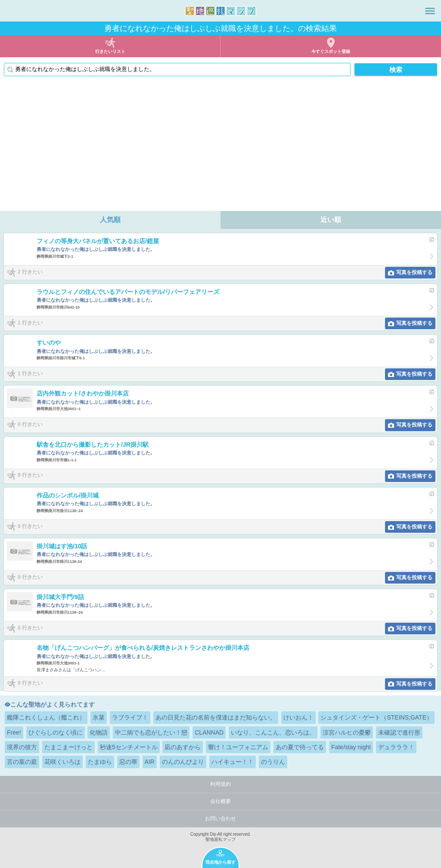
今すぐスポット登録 (331, 51)
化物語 (99, 732)
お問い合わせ (220, 819)
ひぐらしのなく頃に (56, 732)
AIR (150, 762)
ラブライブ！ (130, 717)
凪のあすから (183, 747)
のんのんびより (183, 762)
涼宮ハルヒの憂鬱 (347, 732)
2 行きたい (30, 272)
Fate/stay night (351, 747)
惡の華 (128, 762)
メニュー (430, 11)
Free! (14, 732)
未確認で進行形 (399, 732)
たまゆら (100, 762)
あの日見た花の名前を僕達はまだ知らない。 (216, 717)
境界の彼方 (22, 747)
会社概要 (220, 801)
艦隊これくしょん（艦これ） (46, 717)
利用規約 (220, 784)
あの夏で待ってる (300, 747)
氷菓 (99, 717)
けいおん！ (298, 717)
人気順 (110, 220)
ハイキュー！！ (233, 762)
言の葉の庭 (22, 762)
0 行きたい (30, 424)
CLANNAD (209, 732)
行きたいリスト (110, 51)
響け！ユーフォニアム (238, 747)
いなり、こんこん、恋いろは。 (273, 732)
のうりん (273, 762)
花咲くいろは (62, 762)
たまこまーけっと (68, 747)
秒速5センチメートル (129, 747)
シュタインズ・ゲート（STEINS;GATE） (376, 717)
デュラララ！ (396, 747)
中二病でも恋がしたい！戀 (151, 732)
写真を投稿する (414, 272)
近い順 (331, 220)
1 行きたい (30, 323)
